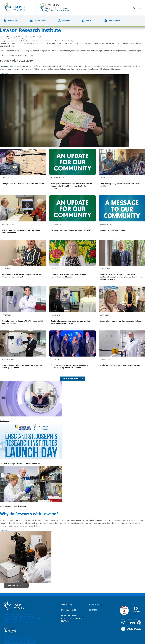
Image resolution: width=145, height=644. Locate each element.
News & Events (40, 21)
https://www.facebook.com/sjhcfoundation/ (18, 637)
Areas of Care (67, 605)
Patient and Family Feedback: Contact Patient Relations (72, 618)
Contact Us (93, 610)
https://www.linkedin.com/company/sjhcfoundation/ (21, 641)
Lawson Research (12, 585)
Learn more (4, 73)
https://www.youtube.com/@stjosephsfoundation (20, 643)
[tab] (140, 8)
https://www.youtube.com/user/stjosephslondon (20, 623)
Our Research (13, 21)
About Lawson (115, 21)
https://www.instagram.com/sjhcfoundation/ (18, 639)
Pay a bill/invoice (69, 610)
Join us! (89, 21)
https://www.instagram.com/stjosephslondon (19, 617)
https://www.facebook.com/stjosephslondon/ (19, 615)
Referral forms (95, 605)
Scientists (66, 21)
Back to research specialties (72, 379)
